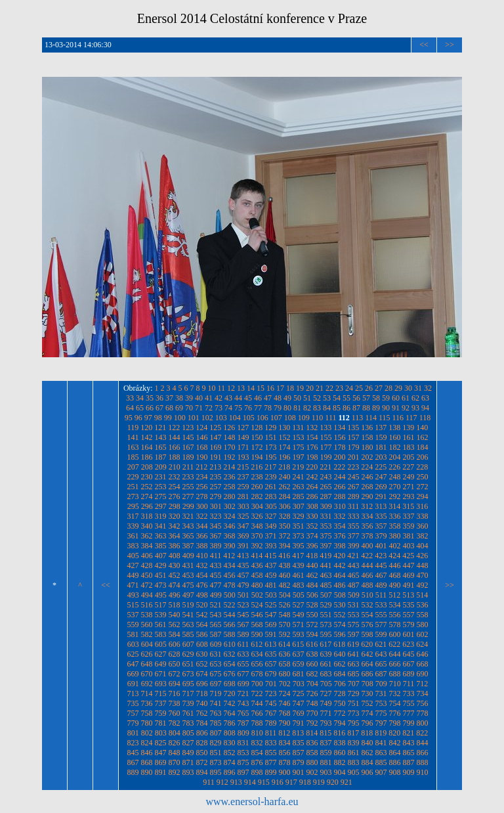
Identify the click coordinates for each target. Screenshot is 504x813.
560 (147, 625)
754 (395, 703)
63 (425, 398)
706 (340, 684)
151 (271, 437)
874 (230, 762)
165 (161, 447)
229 (133, 477)
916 (278, 782)
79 (278, 408)
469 (409, 575)
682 (312, 674)
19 (300, 388)
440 (312, 565)
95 (129, 418)
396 (312, 546)
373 (299, 536)
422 (367, 556)
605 (161, 644)
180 (367, 447)
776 (395, 713)
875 (243, 762)
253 (161, 487)
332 (340, 516)
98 (158, 418)
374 (312, 536)
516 (147, 605)
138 (394, 428)
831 (243, 743)
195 (271, 457)
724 (285, 693)
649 (161, 664)
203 (381, 457)
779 (133, 723)
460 (285, 575)
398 (340, 546)
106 (262, 418)
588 (230, 634)
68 (169, 408)
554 (367, 615)
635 (271, 654)
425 (408, 556)
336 (395, 516)
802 (147, 733)
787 (243, 723)
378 (367, 536)
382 (423, 536)
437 (271, 565)
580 (423, 625)
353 (326, 526)
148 (230, 437)
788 (257, 723)
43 (228, 398)
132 (312, 428)
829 (216, 743)
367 (216, 536)
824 (147, 743)
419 (325, 556)
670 (147, 674)
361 (133, 536)
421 (353, 556)
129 (270, 428)
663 (354, 664)
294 (423, 496)
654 (230, 664)
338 (423, 516)
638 (312, 654)
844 (423, 743)
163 (133, 447)
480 (257, 585)
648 (147, 664)
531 (354, 605)
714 (147, 693)
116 (398, 418)
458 (257, 575)
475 (188, 585)
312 (367, 506)
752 (367, 703)
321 (188, 516)
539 (161, 615)
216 (257, 467)
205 (409, 457)
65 (140, 408)
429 (161, 565)
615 (298, 644)
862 (367, 753)
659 (299, 664)
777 (409, 713)
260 (257, 487)
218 (284, 467)
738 (175, 703)
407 (161, 556)
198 (312, 457)
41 (209, 398)
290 (367, 496)
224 (367, 467)
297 (161, 506)
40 (199, 398)
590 (257, 634)
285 (299, 496)
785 (216, 723)
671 (161, 674)
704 (312, 684)
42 (219, 398)
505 (299, 595)
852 (230, 753)
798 (395, 723)
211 (188, 467)
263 (299, 487)
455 (216, 575)
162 (423, 437)
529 (326, 605)
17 (280, 388)
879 (299, 762)
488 (367, 585)
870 (175, 762)
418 (312, 556)
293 (409, 496)
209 (161, 467)
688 (395, 674)
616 (312, 644)
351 (299, 526)
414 (257, 556)
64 (130, 408)
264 (312, 487)
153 (299, 437)
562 (175, 625)
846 (147, 753)
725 (299, 693)
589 (243, 634)
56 (356, 398)
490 (395, 585)
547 (271, 615)
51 (307, 398)
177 (326, 447)
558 (423, 615)
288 (340, 496)
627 (161, 654)
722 (257, 693)
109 (304, 418)
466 (367, 575)
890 (147, 772)
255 (188, 487)
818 (367, 733)
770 (312, 713)
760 (175, 713)
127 (243, 428)
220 (312, 467)
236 (230, 477)
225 (381, 467)
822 (422, 733)
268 (367, 487)
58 (376, 398)
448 (423, 565)
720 (230, 693)
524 (257, 605)
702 (285, 684)
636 (285, 654)
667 (409, 664)
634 (257, 654)
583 (161, 634)
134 (339, 428)
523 (243, 605)
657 (271, 664)
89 (376, 408)
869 (161, 762)
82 (307, 408)
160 (395, 437)
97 (148, 418)
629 (188, 654)
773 (354, 713)
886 (395, 762)
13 (241, 388)
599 (381, 634)
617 (325, 644)
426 (422, 556)
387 (188, 546)
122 (174, 428)
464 (340, 575)
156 (340, 437)
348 (257, 526)
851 (216, 753)
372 (285, 536)
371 (271, 536)
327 (271, 516)
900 (285, 772)
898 (257, 772)
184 (423, 447)
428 (147, 565)
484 (312, 585)
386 (175, 546)
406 (147, 556)
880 (312, 762)
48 (278, 398)
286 (312, 496)
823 (133, 743)
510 (367, 595)
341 (161, 526)
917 (291, 782)
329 (299, 516)
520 (202, 605)
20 (310, 388)
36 (159, 398)
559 (133, 625)
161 (409, 437)
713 (133, 693)
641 (354, 654)
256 (202, 487)
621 (381, 644)
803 (161, 733)
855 (271, 753)
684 (340, 674)
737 (161, 703)
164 (147, 447)
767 (271, 713)
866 (423, 753)
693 (161, 684)
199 (326, 457)
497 (188, 595)
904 (340, 772)
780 (147, 723)
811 (271, 733)
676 (230, 674)
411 (216, 556)
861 (354, 753)
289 (354, 496)
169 (216, 447)
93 (415, 408)
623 (408, 644)
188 (175, 457)
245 (354, 477)
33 (130, 398)
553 (354, 615)
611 (243, 644)
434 (230, 565)
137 (381, 428)
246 (367, 477)
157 (354, 437)
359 (409, 526)
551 (326, 615)
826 (175, 743)
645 (409, 654)
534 (395, 605)
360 (423, 526)
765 (243, 713)
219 (298, 467)
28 (388, 388)
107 (276, 418)
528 (312, 605)
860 (340, 753)
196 (285, 457)
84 (327, 408)
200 (340, 457)
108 (290, 418)
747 (299, 703)
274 (147, 496)
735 (133, 703)
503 (271, 595)
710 (395, 684)
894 (202, 772)
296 (147, 506)
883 (354, 762)
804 (175, 733)
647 (133, 664)
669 (133, 674)
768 (285, 713)
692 (147, 684)
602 (423, 634)
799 (409, 723)
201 (354, 457)
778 (423, 713)
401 (381, 546)
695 (188, 684)
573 (326, 625)
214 (229, 467)
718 (202, 693)
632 (230, 654)
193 (243, 457)
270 (395, 487)
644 (395, 654)
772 (340, 713)
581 (133, 634)
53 (327, 398)
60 (396, 398)
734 (423, 693)
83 (317, 408)
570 (285, 625)
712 (422, 684)
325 (243, 516)
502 (257, 595)
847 (161, 753)
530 (340, 605)
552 (340, 615)
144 (175, 437)
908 (395, 772)
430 (175, 565)
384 (147, 546)
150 (257, 437)
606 (175, 644)
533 (381, 605)
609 (216, 644)
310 (340, 506)
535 (409, 605)
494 (147, 595)
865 (409, 753)
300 (202, 506)
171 (243, 447)
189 (188, 457)
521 (216, 605)
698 (230, 684)
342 (175, 526)
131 (298, 428)
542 (202, 615)
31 (418, 388)
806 (202, 733)
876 (257, 762)
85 (337, 408)
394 (285, 546)
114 (371, 418)
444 (367, 565)
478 (230, 585)
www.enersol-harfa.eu (252, 802)
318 (147, 516)
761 (188, 713)
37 (169, 398)
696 (202, 684)
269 (381, 487)
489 (381, 585)
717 (188, 693)
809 (243, 733)
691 (133, 684)
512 (394, 595)
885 (381, 762)
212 (201, 467)
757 (133, 713)
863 (381, 753)
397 (326, 546)
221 (325, 467)
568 (257, 625)
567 (243, 625)
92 (406, 408)
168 (202, 447)
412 (229, 556)
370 (257, 536)
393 (271, 546)
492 (423, 585)
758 (147, 713)
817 (353, 733)
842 (395, 743)
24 (349, 388)
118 (425, 418)
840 (367, 743)
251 (133, 487)
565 (216, 625)
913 (236, 782)
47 (268, 398)
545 (243, 615)
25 (359, 388)
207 (133, 467)
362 (147, 536)
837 (326, 743)
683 (326, 674)
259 (243, 487)
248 (395, 477)
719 (216, 693)
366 (202, 536)
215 (243, 467)
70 (189, 408)
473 (161, 585)
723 (271, 693)
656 (257, 664)
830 (230, 743)
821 (408, 733)
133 (325, 428)
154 (312, 437)
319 (161, 516)
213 (215, 467)
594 (312, 634)
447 (409, 565)
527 (299, 605)
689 (409, 674)
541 (188, 615)
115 (385, 418)
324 (230, 516)
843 (409, 743)
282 (257, 496)
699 (243, 684)
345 (216, 526)
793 (326, 723)
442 (340, 565)
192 (230, 457)
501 (243, 595)
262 (285, 487)
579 (409, 625)
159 (381, 437)
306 (285, 506)
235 (216, 477)
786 (230, 723)
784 (202, 723)
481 (271, 585)
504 (285, 595)
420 (339, 556)
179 (354, 447)
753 (381, 703)
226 (394, 467)
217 (270, 467)
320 (175, 516)
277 (188, 496)
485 (326, 585)
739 (188, 703)
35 (150, 398)
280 (230, 496)
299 (188, 506)
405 (133, 556)
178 (340, 447)
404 (423, 546)
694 (175, 684)
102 (207, 418)
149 (243, 437)
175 (299, 447)
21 (320, 388)
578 (395, 625)
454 (202, 575)
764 (230, 713)
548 (285, 615)
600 (395, 634)
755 (409, 703)
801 (133, 733)
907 (381, 772)
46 (258, 398)
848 (175, 753)
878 (285, 762)
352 (312, 526)
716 (175, 693)
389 (216, 546)
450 (147, 575)
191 (216, 457)
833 (271, 743)
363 (161, 536)
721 (243, 693)
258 (230, 487)
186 (147, 457)
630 (202, 654)
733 (409, 693)
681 (299, 674)
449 (133, 575)
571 (299, 625)
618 (339, 644)
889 (133, 772)
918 (305, 782)
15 (261, 388)
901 (299, 772)
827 (188, 743)
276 (175, 496)
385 (161, 546)
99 (168, 418)
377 (354, 536)
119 (133, 428)
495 (161, 595)
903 (326, 772)
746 (285, 703)
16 (270, 388)
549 (299, 615)
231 (161, 477)
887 (409, 762)
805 (188, 733)
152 (285, 437)
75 (238, 408)
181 (381, 447)
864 (395, 753)
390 (230, 546)
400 (367, 546)
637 (299, 654)
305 (271, 506)
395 (299, 546)
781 (161, 723)
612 (257, 644)
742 (230, 703)
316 (422, 506)
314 (394, 506)
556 (395, 615)
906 (367, 772)
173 (271, 447)
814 (312, 733)
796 (367, 723)
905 (354, 772)
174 (285, 447)
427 (133, 565)
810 (257, 733)
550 (312, 615)
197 (299, 457)
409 (188, 556)
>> (450, 45)
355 (354, 526)
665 (381, 664)
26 (369, 388)
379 (381, 536)
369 (243, 536)
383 (133, 546)
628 (175, 654)
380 (395, 536)
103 (221, 418)
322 (202, 516)
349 (271, 526)
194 (257, 457)
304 (257, 506)
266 (340, 487)
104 (235, 418)
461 (299, 575)
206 (423, 457)
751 (354, 703)
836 (312, 743)
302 (230, 506)
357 (381, 526)
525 (271, 605)
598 (367, 634)
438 (285, 565)
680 (285, 674)
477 (216, 585)
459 (271, 575)
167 (188, 447)
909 (409, 772)
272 (423, 487)
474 (175, 585)
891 (161, 772)
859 (326, 753)
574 (340, 625)
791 (299, 723)
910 (423, 772)
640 (340, 654)
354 (340, 526)
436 (257, 565)
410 (202, 556)
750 (340, 703)
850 (202, 753)
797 (381, 723)
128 (257, 428)
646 (423, 654)
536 (423, 605)
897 (243, 772)
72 (209, 408)
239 (271, 477)
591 (271, 634)
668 (423, 664)
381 (409, 536)
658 (285, 664)
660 (312, 664)
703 (299, 684)
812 (284, 733)
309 (326, 506)
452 (175, 575)
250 (423, 477)
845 (133, 753)
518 (175, 605)
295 (133, 506)
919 (319, 782)
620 (367, 644)
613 (270, 644)
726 (312, 693)
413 (243, 556)
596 (340, 634)
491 (409, 585)
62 (415, 398)
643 (381, 654)
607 (188, 644)
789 (271, 723)
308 (312, 506)
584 (175, 634)
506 (312, 595)
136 (367, 428)
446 (395, 565)
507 (326, 595)
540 (175, 615)
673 (188, 674)
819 (381, 733)
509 (354, 595)
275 (161, 496)
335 (381, 516)
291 (381, 496)
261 (271, 487)
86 (346, 408)
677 (243, 674)
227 (408, 467)
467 (381, 575)
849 (188, 753)
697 (216, 684)
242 (312, 477)
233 (188, 477)
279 (216, 496)
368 (230, 536)
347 (243, 526)
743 (243, 703)
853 (243, 753)
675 (216, 674)
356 (367, 526)
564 (202, 625)
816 (339, 733)
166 (175, 447)
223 (353, 467)
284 (285, 496)
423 (381, 556)
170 (230, 447)
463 (326, 575)
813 (298, 733)
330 (312, 516)
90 (386, 408)
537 (133, 615)
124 (201, 428)
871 (188, 762)
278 (202, 496)
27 (379, 388)
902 (312, 772)
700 (257, 684)
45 (248, 398)
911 (209, 782)
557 (409, 615)
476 (202, 585)
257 (216, 487)
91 (396, 408)
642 (367, 654)
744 (257, 703)
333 (354, 516)
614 (284, 644)
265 (326, 487)
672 (175, 674)
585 (188, 634)
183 (409, 447)
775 (381, 713)
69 (179, 408)
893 (188, 772)
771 (326, 713)
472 (147, 585)
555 (381, 615)
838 (340, 743)
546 (257, 615)
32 (428, 388)
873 (216, 762)
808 (230, 733)
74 (228, 408)
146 (202, 437)
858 (312, 753)
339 (133, 526)
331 (326, 516)
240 (285, 477)
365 (188, 536)
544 (230, 615)
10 (212, 388)
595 (326, 634)
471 (133, 585)
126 (229, 428)
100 (180, 418)
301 (216, 506)
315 (408, 506)
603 (133, 644)
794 (340, 723)
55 (346, 398)
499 (216, 595)
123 (188, 428)
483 (299, 585)
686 (367, 674)
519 (188, 605)
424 (394, 556)
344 (202, 526)
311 (354, 506)
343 (188, 526)
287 (326, 496)
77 (258, 408)
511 (381, 595)
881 (326, 762)
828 (202, 743)
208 (147, 467)
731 (381, 693)
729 (354, 693)
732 (395, 693)
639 (326, 654)
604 (147, 644)
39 (189, 398)
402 (395, 546)
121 (160, 428)
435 (243, 565)
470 (423, 575)
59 (386, 398)
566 (230, 625)
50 (297, 398)
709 (381, 684)
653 (216, 664)
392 (257, 546)
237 (243, 477)
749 (326, 703)
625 (133, 654)
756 (423, 703)
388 (202, 546)
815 (325, 733)
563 (188, 625)
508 (340, 595)
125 (215, 428)
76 (248, 408)
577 (381, 625)
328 (285, 516)
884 (367, 762)
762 (202, 713)
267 (354, 487)
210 (175, 467)
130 (284, 428)
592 (285, 634)
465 (354, 575)
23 (339, 388)
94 (425, 408)
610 (230, 644)
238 (257, 477)
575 (354, 625)
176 (312, 447)
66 (150, 408)
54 (337, 398)
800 (423, 723)
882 (340, 762)
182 (395, 447)
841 (381, 743)
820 (394, 733)
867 (133, 762)
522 (230, 605)
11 (222, 388)
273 (133, 496)
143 (161, 437)
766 (257, 713)
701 (271, 684)
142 (147, 437)
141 (133, 437)
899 (271, 772)
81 (297, 408)
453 (188, 575)
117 (411, 418)
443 (354, 565)
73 (219, 408)
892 (175, 772)
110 (318, 418)
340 (147, 526)
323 (216, 516)
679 (271, 674)
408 (175, 556)
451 (161, 575)
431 (188, 565)
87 (356, 408)
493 (133, 595)
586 (202, 634)
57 (366, 398)
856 (285, 753)
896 (230, 772)
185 (133, 457)
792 (312, 723)
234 (202, 477)
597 (354, 634)
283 (271, 496)
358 (395, 526)
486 (340, 585)
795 (354, 723)
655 (243, 664)
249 (409, 477)
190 (202, 457)
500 (230, 595)
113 (358, 418)
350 (285, 526)
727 (326, 693)
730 (367, 693)
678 (257, 674)
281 (243, 496)
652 (202, 664)
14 (251, 388)
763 (216, 713)
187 (161, 457)
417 (298, 556)
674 (202, 674)
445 (381, 565)
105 (249, 418)
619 (353, 644)
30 (408, 388)
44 (238, 398)
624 (422, 644)
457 (243, 575)
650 (175, 664)
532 (367, 605)
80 (287, 408)
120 (146, 428)
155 (326, 437)
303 (243, 506)
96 (138, 418)
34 (140, 398)
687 (381, 674)
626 (147, 654)
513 (408, 595)
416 (284, 556)
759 (161, 713)
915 (264, 782)
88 (366, 408)
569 (271, 625)
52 (317, 398)
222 (339, 467)
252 (147, 487)
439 (299, 565)
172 (257, 447)
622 (394, 644)
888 (423, 762)
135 (353, 428)
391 (243, 546)
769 (299, 713)
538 (147, 615)
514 (422, 595)
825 (161, 743)
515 (133, 605)
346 (230, 526)
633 (243, 654)
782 (175, 723)
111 (330, 418)
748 (312, 703)
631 (216, 654)
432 (202, 565)
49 (287, 398)
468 (395, 575)
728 (340, 693)
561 (161, 625)
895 (216, 772)
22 (329, 388)
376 (340, 536)
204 (395, 457)
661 (326, 664)
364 (175, 536)
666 (395, 664)
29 (398, 388)
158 (367, 437)
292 (395, 496)
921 (346, 782)
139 (408, 428)
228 (422, 467)
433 (216, 565)
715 (161, 693)
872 (202, 762)
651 (188, 664)
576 (367, 625)
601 (409, 634)
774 (367, 713)
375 (326, 536)
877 (271, 762)
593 (299, 634)
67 (159, 408)
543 (216, 615)
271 (409, 487)
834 (285, 743)
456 (230, 575)
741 (216, 703)
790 (285, 723)
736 (147, 703)
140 (422, 428)
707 (354, 684)
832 (257, 743)
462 (312, 575)
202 (367, 457)
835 (299, 743)
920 (333, 782)
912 (222, 782)
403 (409, 546)
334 (367, 516)
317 (133, 516)
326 (257, 516)
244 (340, 477)
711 (409, 684)
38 (179, 398)
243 (326, 477)
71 (199, 408)
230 (147, 477)
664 (367, 664)
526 (285, 605)
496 (175, 595)
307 (299, 506)
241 (299, 477)
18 (290, 388)
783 (188, 723)
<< (424, 45)
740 (202, 703)
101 (194, 418)
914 (250, 782)
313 (381, 506)
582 (147, 634)
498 (202, 595)
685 (354, 674)
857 (299, 753)
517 (161, 605)
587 (216, 634)
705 (326, 684)
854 (257, 753)
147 (216, 437)
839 (354, 743)
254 (175, 487)
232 (175, 477)
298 (175, 506)
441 (326, 565)
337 (409, 516)
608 (202, 644)
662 (340, 664)
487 (354, 585)
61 (406, 398)
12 (231, 388)
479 (243, 585)
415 (270, 556)
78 (268, 408)
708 (367, 684)
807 (216, 733)
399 (354, 546)
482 (285, 585)
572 (312, 625)
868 (147, 762)
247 (381, 477)
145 (188, 437)
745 (271, 703)
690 (423, 674)
